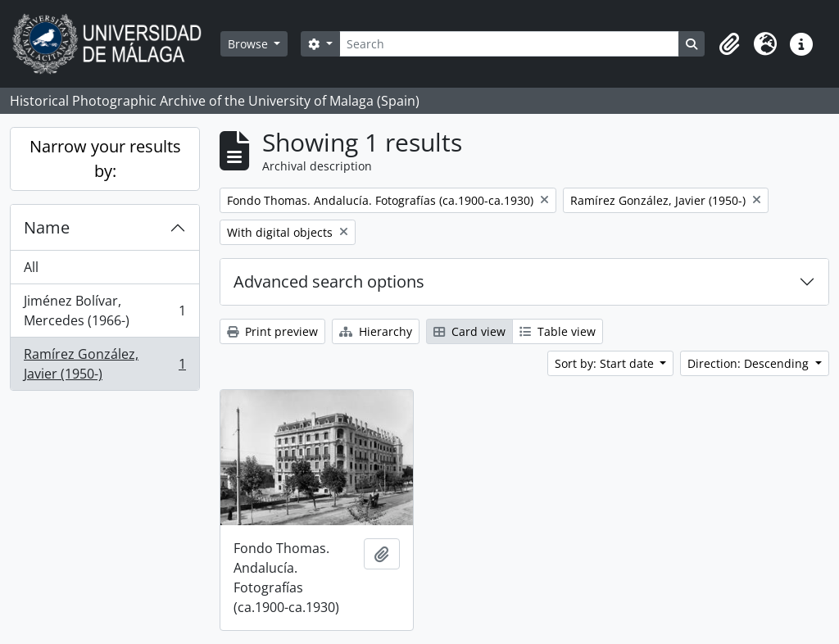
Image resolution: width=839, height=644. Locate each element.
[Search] (509, 44)
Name (47, 227)
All (31, 267)
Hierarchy (376, 331)
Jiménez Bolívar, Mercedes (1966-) (104, 311)
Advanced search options (329, 281)
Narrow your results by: (105, 159)
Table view (558, 331)
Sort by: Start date (606, 363)
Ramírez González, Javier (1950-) (104, 364)
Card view (469, 331)
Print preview (272, 331)
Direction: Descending (750, 363)
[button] (729, 44)
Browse (249, 44)
